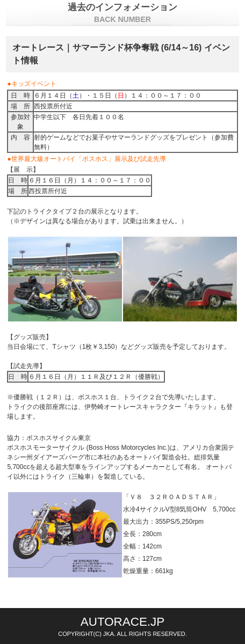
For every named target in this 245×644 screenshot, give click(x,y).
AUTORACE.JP (122, 622)
